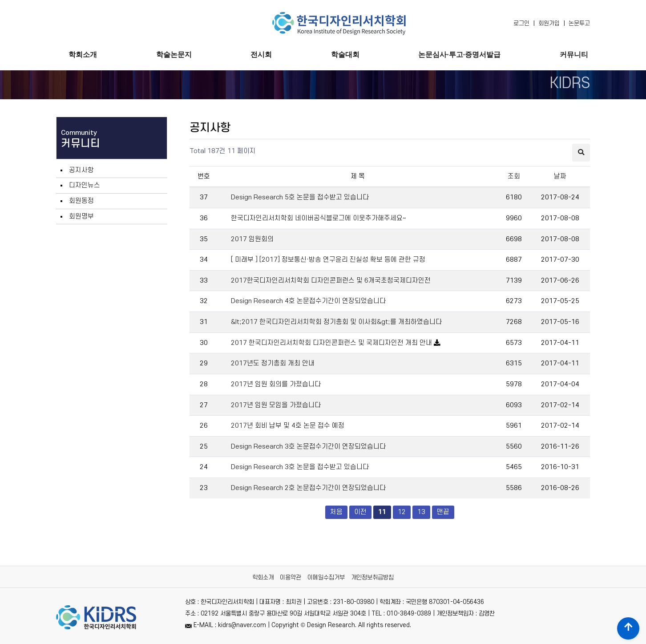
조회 (514, 176)
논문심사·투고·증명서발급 (459, 55)
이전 (360, 512)
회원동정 (81, 201)
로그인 (521, 23)
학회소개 (83, 55)
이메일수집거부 (326, 577)
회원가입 (549, 23)
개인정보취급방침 (372, 577)
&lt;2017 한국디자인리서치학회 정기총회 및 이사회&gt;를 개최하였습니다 (336, 322)
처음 (336, 512)
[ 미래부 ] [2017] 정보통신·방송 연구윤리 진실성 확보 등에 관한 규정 (328, 260)
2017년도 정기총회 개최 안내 (273, 363)
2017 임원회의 (252, 239)
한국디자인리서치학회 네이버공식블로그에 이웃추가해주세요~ (319, 218)
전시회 (261, 55)
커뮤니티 (574, 55)
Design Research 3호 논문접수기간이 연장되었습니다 (308, 447)
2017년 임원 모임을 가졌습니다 (276, 405)
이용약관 (291, 577)
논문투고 (579, 23)
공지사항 (81, 170)
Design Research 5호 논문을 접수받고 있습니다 (300, 197)
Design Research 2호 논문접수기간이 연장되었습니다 (308, 488)
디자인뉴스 (85, 185)
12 (399, 511)
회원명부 (81, 217)
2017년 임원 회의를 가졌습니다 (276, 384)
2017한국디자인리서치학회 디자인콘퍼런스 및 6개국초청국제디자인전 (331, 281)
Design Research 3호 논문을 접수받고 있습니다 (300, 467)
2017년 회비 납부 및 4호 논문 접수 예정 (288, 426)
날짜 (560, 176)
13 (419, 511)
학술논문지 (174, 55)
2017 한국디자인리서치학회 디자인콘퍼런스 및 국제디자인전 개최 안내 (332, 343)
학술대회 (345, 55)
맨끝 (443, 512)
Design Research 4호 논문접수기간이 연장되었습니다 (308, 301)
